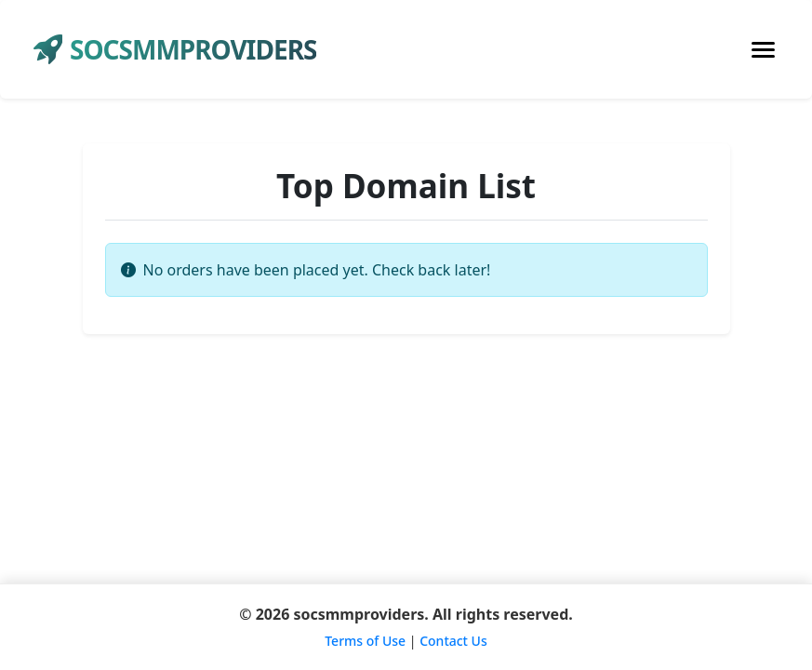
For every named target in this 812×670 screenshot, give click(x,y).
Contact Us (453, 641)
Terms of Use (365, 641)
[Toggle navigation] (763, 50)
